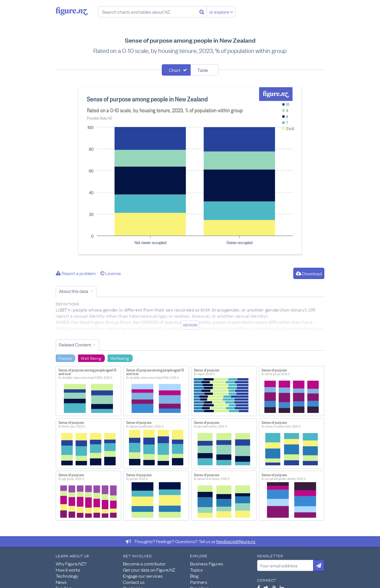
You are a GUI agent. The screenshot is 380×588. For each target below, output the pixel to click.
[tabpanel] (190, 171)
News (61, 582)
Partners (199, 582)
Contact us (134, 582)
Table (203, 70)
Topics (196, 570)
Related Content (75, 344)
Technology (67, 576)
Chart (175, 70)
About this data (74, 291)
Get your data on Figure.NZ (149, 570)
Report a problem (76, 273)
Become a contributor (144, 563)
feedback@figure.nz (236, 541)
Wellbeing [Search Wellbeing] (120, 358)
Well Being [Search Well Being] (91, 358)
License (111, 273)
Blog (194, 576)
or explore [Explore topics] (221, 12)
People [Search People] (65, 358)
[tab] (176, 70)
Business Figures (207, 563)
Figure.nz (72, 11)
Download (309, 273)
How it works (68, 570)
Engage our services (143, 576)
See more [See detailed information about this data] (190, 325)
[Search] (202, 12)
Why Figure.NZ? (71, 563)
